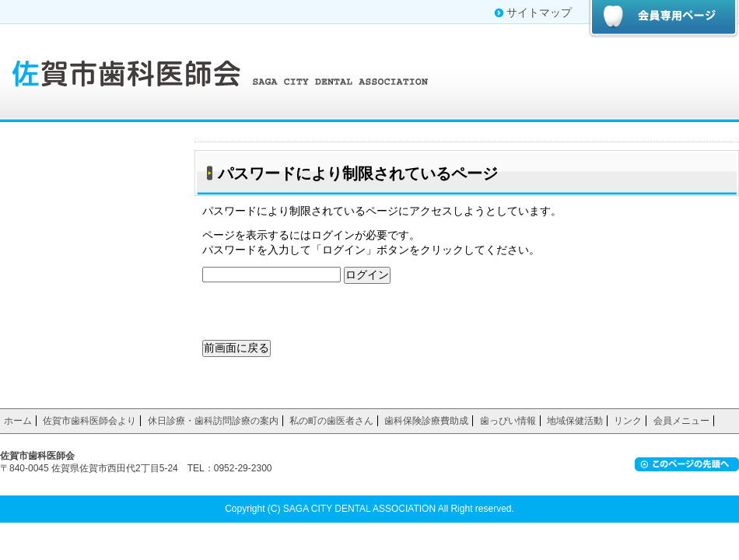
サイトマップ (539, 12)
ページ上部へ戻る (687, 464)
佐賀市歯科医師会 (226, 72)
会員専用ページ (663, 19)
